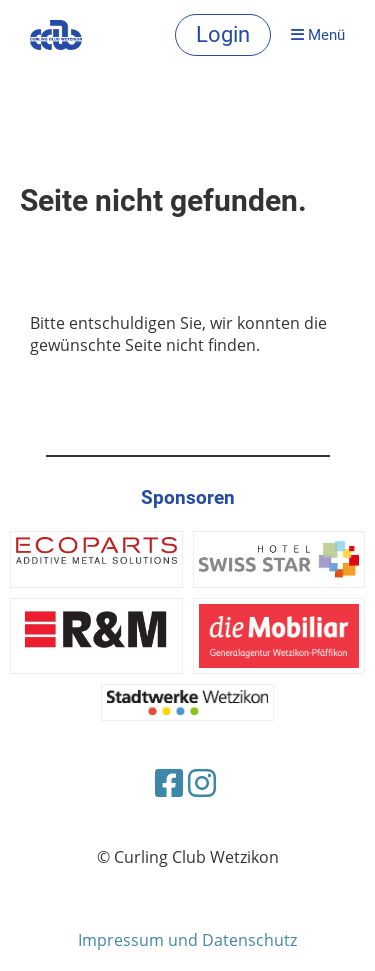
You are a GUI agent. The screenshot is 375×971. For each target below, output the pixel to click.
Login (223, 34)
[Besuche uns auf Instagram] (202, 782)
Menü (318, 35)
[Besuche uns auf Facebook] (169, 782)
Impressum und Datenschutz (187, 940)
